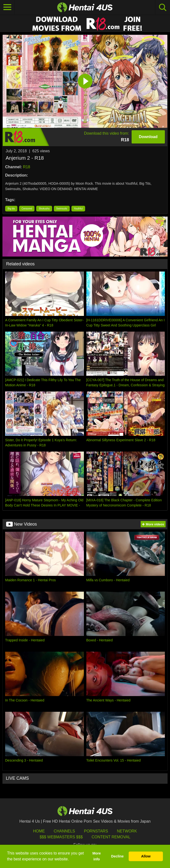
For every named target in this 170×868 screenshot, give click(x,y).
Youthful (78, 209)
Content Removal (111, 837)
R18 (27, 167)
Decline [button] (117, 856)
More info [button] (97, 856)
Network (127, 831)
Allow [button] (146, 856)
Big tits (11, 209)
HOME (39, 831)
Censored (27, 209)
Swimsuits (62, 209)
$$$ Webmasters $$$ (61, 837)
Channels (64, 831)
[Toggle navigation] (7, 7)
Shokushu (44, 209)
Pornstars (96, 831)
